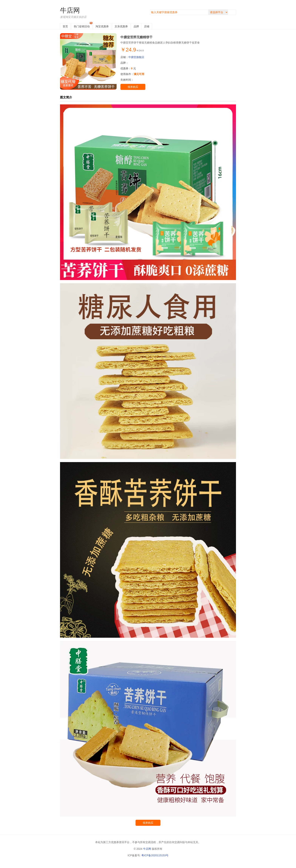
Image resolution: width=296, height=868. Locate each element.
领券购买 (133, 87)
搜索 (233, 12)
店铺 (147, 26)
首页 (65, 26)
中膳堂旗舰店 (136, 57)
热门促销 (82, 26)
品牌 (136, 26)
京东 (121, 26)
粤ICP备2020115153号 (155, 855)
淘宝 (102, 26)
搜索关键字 (150, 10)
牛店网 (70, 10)
